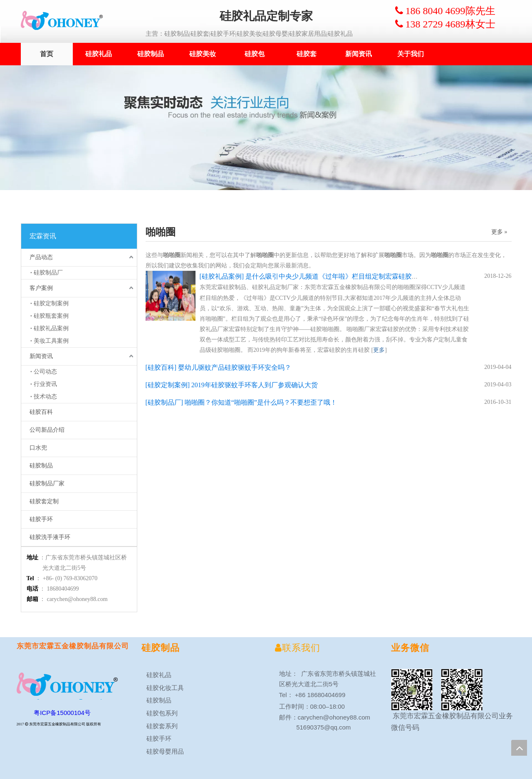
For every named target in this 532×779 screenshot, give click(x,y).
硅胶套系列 (160, 726)
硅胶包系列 (160, 713)
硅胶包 (255, 54)
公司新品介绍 (47, 430)
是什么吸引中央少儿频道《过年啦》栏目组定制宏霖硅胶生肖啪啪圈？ (349, 276)
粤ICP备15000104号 (62, 713)
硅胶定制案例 (51, 303)
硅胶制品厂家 (47, 483)
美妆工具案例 (51, 341)
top (519, 748)
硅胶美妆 (203, 54)
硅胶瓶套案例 (51, 316)
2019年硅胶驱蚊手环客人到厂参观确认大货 (255, 385)
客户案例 (41, 288)
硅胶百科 (41, 412)
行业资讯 (45, 384)
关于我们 (411, 54)
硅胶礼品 (99, 54)
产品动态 (41, 257)
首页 (47, 54)
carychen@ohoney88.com (77, 599)
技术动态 (45, 397)
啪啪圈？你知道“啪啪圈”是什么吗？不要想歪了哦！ (261, 402)
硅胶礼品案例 (51, 328)
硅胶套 (307, 54)
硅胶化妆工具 (163, 688)
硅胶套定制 (44, 501)
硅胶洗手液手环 (50, 537)
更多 (379, 350)
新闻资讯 (359, 54)
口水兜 (38, 448)
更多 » (499, 232)
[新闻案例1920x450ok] (266, 128)
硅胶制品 (151, 54)
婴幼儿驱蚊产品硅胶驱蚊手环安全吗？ (235, 367)
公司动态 (45, 372)
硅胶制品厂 (48, 273)
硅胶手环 (41, 519)
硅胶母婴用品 (163, 751)
